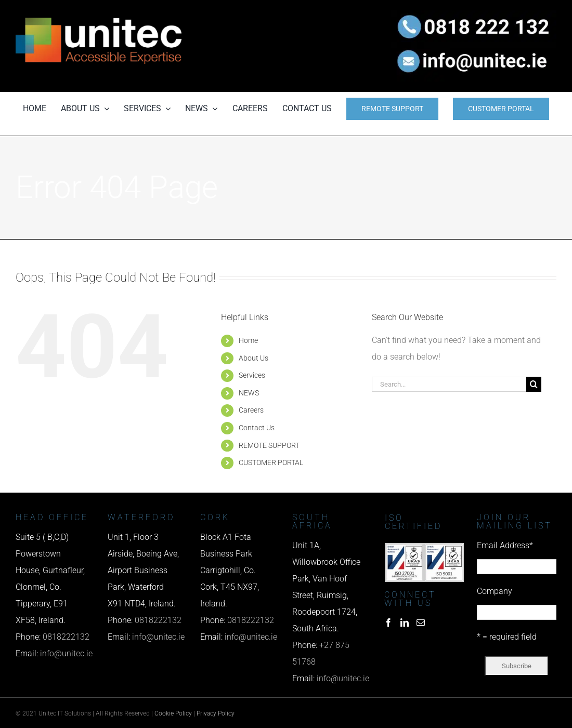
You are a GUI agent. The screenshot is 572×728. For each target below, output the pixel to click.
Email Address (505, 545)
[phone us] (473, 14)
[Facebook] (388, 623)
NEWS (249, 393)
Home (248, 340)
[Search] (534, 384)
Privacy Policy (216, 713)
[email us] (473, 46)
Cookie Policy (173, 713)
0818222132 (66, 637)
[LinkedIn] (405, 623)
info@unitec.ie (66, 653)
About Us (253, 358)
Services (252, 375)
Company (495, 591)
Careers (251, 410)
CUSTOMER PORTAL (271, 462)
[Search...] (449, 384)
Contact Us (257, 428)
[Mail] (421, 623)
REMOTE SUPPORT (269, 445)
